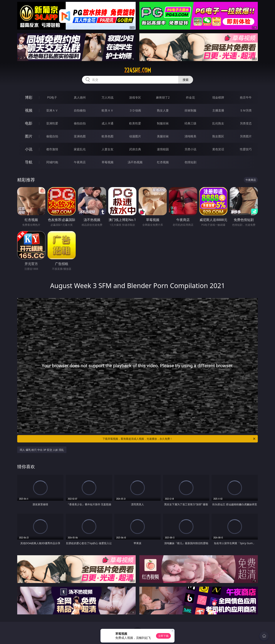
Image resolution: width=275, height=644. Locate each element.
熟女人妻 (163, 110)
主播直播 (218, 110)
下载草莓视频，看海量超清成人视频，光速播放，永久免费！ (179, 439)
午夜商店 (80, 162)
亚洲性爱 (52, 123)
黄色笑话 (218, 149)
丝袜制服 (190, 110)
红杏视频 (163, 162)
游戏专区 (135, 97)
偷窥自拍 (52, 136)
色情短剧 (190, 162)
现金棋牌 (218, 97)
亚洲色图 (80, 136)
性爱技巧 (246, 149)
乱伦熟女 (218, 123)
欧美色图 (108, 136)
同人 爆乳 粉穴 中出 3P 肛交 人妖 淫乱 (42, 450)
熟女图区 (218, 136)
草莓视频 (108, 162)
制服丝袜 (163, 123)
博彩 (29, 97)
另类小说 (190, 149)
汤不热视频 (135, 162)
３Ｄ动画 (135, 110)
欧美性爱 (135, 123)
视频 (29, 110)
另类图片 (246, 136)
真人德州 (80, 97)
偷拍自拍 (80, 123)
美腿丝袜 (163, 136)
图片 (29, 136)
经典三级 (190, 123)
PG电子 (52, 97)
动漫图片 (135, 136)
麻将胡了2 (163, 97)
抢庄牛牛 (246, 97)
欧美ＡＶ (108, 110)
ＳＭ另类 (246, 110)
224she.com (138, 70)
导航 (29, 162)
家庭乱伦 (80, 149)
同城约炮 (52, 162)
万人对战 (108, 97)
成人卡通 (108, 123)
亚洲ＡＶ (52, 110)
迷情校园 (163, 149)
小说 (29, 149)
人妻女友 (108, 149)
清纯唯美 (190, 136)
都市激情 (52, 149)
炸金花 (190, 97)
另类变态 (246, 123)
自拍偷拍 (80, 110)
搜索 (186, 80)
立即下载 (163, 636)
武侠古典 (135, 149)
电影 (29, 123)
